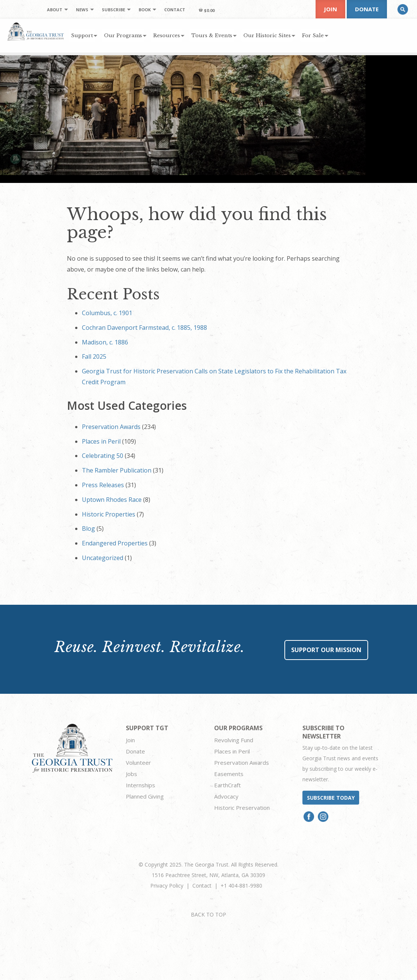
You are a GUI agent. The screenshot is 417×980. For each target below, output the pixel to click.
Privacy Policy (167, 886)
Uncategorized (103, 558)
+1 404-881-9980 (241, 886)
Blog (88, 529)
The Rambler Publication (117, 470)
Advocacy (226, 796)
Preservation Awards (111, 427)
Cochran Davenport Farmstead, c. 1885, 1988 (144, 328)
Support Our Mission (326, 650)
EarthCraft (227, 785)
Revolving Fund (234, 740)
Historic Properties (109, 514)
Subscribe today (331, 798)
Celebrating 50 (103, 456)
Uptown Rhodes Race (112, 500)
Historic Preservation (242, 808)
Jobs (131, 774)
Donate (367, 9)
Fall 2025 (94, 356)
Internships (141, 785)
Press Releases (103, 485)
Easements (229, 774)
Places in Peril (101, 441)
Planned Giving (145, 796)
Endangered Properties (115, 543)
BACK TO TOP (208, 914)
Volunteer (138, 763)
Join (330, 9)
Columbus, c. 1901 (107, 313)
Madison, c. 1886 (105, 342)
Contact (202, 886)
